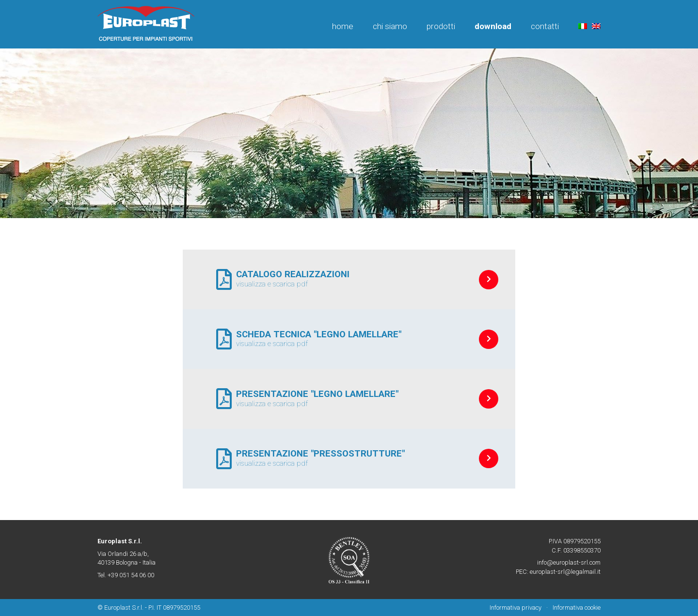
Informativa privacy (516, 608)
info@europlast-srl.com (569, 562)
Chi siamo (390, 26)
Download (493, 26)
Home (343, 26)
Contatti (545, 26)
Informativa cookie (577, 608)
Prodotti (441, 26)
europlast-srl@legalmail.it (565, 572)
